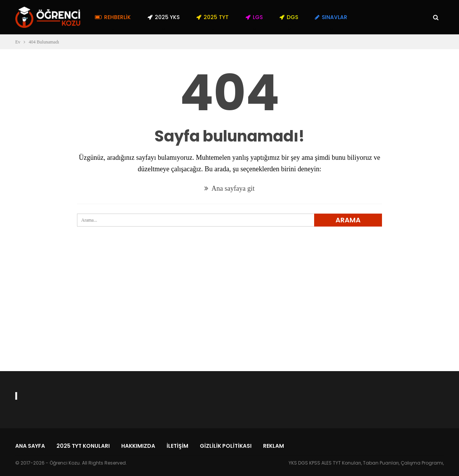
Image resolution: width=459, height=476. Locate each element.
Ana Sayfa (30, 446)
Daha (372, 17)
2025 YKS (164, 17)
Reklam (274, 446)
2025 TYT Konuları (83, 446)
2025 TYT (213, 17)
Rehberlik (113, 17)
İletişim (177, 446)
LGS (254, 17)
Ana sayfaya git (229, 188)
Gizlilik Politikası (226, 446)
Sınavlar (331, 17)
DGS (289, 17)
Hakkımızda (138, 446)
